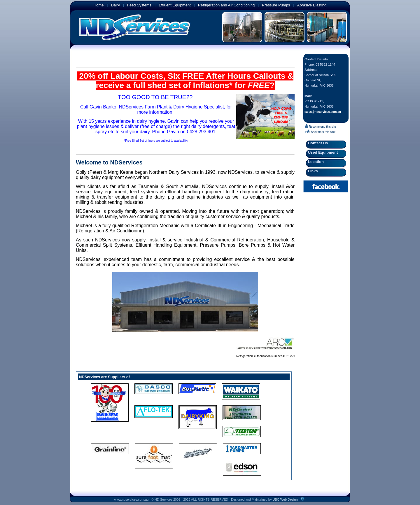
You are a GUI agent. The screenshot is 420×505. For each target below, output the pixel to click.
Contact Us (317, 143)
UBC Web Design (285, 499)
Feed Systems (139, 5)
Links (312, 171)
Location (315, 162)
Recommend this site (320, 127)
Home (99, 5)
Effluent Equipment (175, 5)
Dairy (116, 5)
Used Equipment (322, 152)
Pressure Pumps (276, 5)
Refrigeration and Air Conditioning (226, 5)
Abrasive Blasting (312, 5)
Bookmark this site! (320, 132)
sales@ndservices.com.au (323, 112)
